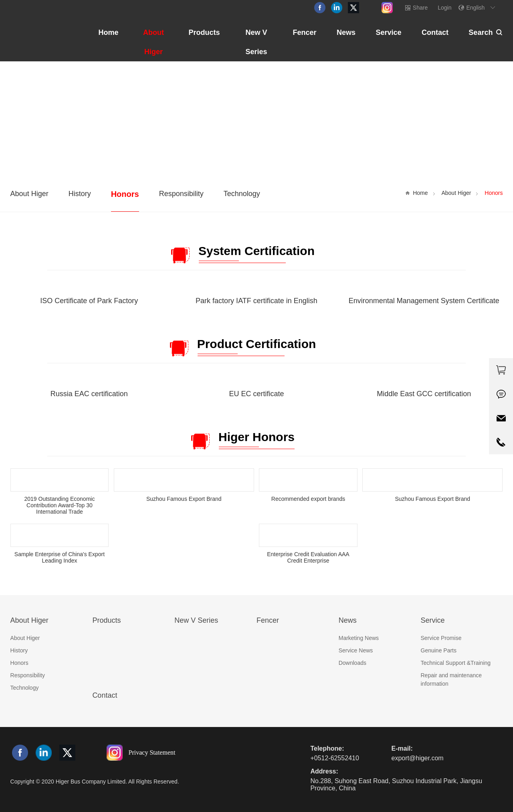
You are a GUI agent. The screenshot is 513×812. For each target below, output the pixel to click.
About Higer (153, 42)
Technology (242, 194)
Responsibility (181, 194)
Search (481, 32)
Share (420, 8)
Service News (356, 650)
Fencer (304, 32)
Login (444, 8)
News (346, 32)
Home (109, 32)
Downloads (352, 663)
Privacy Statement (152, 752)
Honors (125, 194)
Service (388, 32)
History (80, 194)
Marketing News (359, 638)
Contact (435, 32)
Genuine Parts (439, 650)
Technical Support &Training (456, 663)
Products (204, 32)
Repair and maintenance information (451, 679)
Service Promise (441, 638)
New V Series (256, 42)
